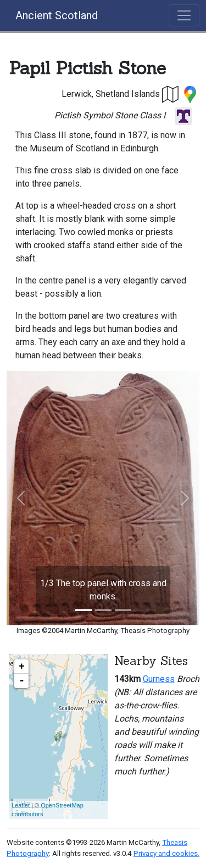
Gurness (159, 679)
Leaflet (21, 805)
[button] (171, 94)
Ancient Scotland (57, 15)
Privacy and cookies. (166, 853)
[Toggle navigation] (184, 15)
